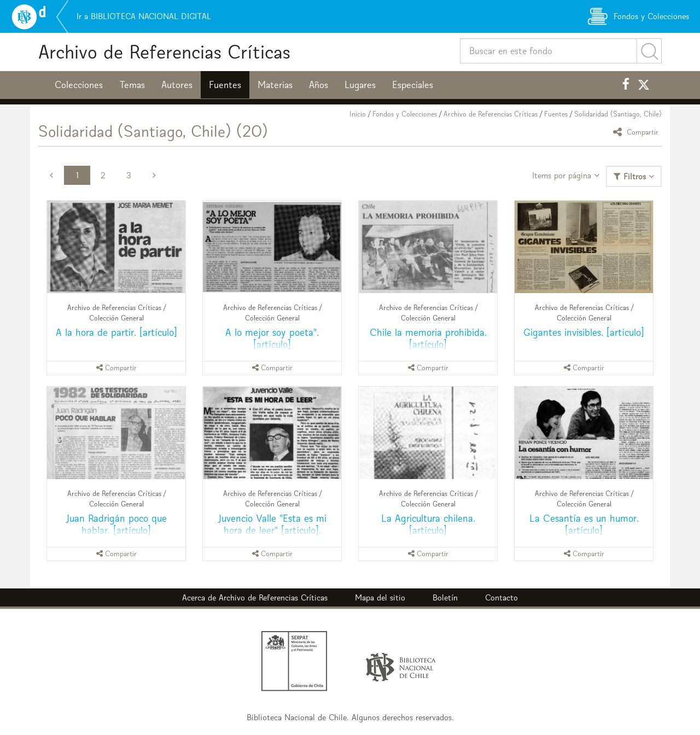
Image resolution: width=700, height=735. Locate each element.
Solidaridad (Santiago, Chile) (618, 114)
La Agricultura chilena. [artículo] (428, 524)
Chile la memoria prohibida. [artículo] (428, 338)
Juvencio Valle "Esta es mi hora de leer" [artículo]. (272, 524)
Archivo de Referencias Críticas (164, 52)
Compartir (637, 132)
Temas (132, 85)
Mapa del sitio (380, 597)
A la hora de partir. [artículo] (116, 332)
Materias (275, 85)
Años (319, 85)
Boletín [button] (445, 597)
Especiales (413, 85)
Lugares (360, 85)
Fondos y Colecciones (405, 114)
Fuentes (225, 85)
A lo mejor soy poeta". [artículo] (272, 338)
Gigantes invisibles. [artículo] (584, 332)
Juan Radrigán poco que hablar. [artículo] (116, 524)
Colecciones (79, 85)
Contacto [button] (501, 597)
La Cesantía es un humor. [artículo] (584, 524)
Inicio (358, 114)
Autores (177, 85)
